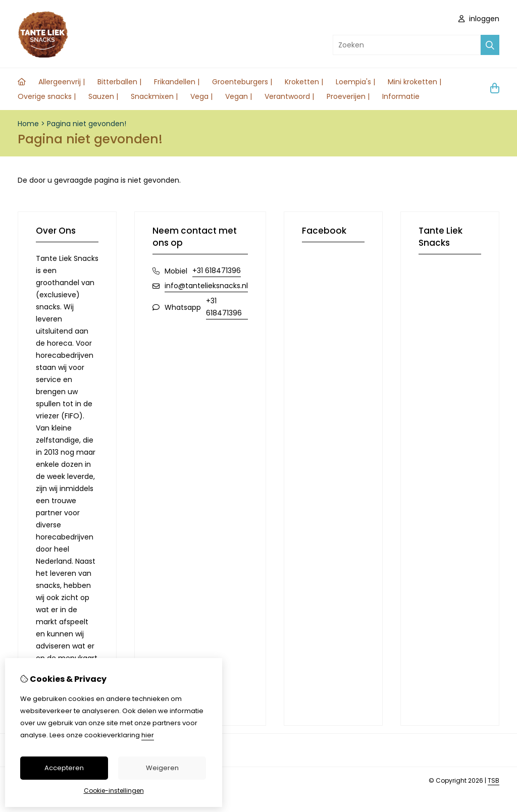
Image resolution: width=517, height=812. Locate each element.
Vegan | (239, 96)
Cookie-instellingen (114, 791)
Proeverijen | (348, 96)
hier (148, 735)
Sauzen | (103, 96)
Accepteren (64, 768)
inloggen (479, 19)
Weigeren (162, 768)
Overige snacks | (47, 96)
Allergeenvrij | (62, 82)
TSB (494, 780)
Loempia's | (355, 82)
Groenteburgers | (242, 82)
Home (28, 124)
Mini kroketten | (415, 82)
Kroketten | (304, 82)
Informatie (401, 96)
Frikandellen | (177, 82)
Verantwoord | (289, 96)
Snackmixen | (154, 96)
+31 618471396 (217, 270)
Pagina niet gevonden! (87, 124)
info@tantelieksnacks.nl (206, 286)
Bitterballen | (119, 82)
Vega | (201, 96)
